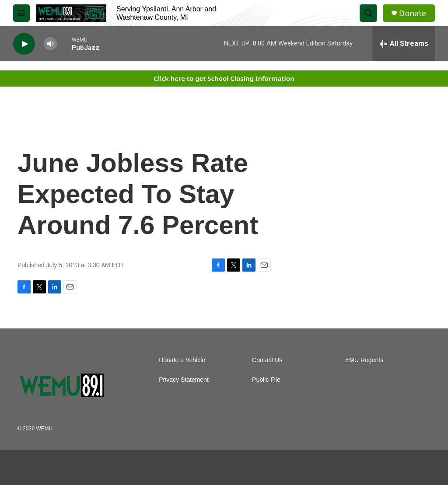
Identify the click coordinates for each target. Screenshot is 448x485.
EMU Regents (364, 360)
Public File (266, 380)
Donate (413, 13)
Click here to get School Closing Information (224, 78)
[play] (24, 44)
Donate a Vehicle (182, 360)
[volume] (50, 44)
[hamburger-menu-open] (21, 13)
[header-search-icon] (368, 13)
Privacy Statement (184, 380)
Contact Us (267, 360)
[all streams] (404, 44)
